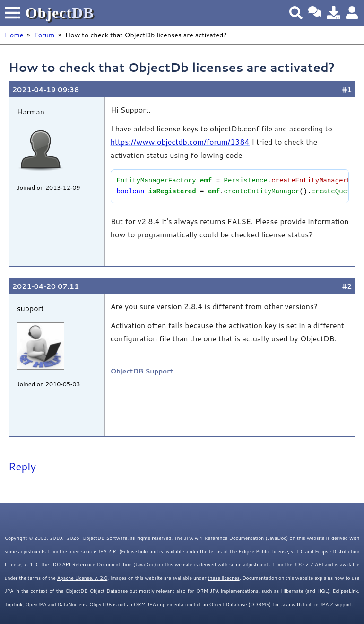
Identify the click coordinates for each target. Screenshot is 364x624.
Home (14, 35)
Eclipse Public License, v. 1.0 (271, 551)
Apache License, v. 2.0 (82, 578)
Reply (22, 466)
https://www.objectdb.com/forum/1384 (180, 142)
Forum (44, 35)
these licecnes (223, 578)
